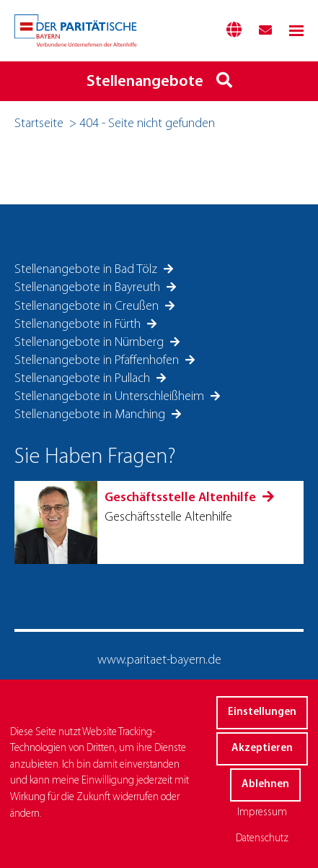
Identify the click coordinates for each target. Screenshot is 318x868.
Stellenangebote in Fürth (79, 325)
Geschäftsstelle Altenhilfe (182, 498)
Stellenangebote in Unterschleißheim (111, 397)
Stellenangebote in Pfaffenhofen (98, 361)
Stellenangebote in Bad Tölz (87, 270)
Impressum (262, 813)
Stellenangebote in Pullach (84, 379)
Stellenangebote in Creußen (88, 307)
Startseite (39, 124)
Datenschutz (262, 839)
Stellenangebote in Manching (91, 415)
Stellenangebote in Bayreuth (89, 288)
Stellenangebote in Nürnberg (90, 343)
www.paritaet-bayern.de (159, 660)
